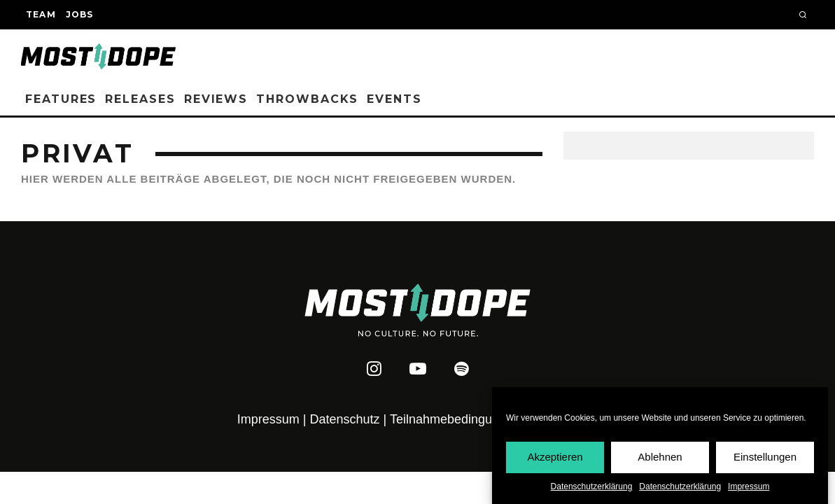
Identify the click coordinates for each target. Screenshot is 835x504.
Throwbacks (307, 99)
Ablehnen (660, 457)
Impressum (749, 487)
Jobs (80, 14)
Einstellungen (765, 457)
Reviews (216, 99)
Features (61, 99)
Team (41, 14)
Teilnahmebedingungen (455, 419)
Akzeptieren (555, 457)
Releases (140, 99)
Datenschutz (345, 419)
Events (394, 99)
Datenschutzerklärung (592, 487)
